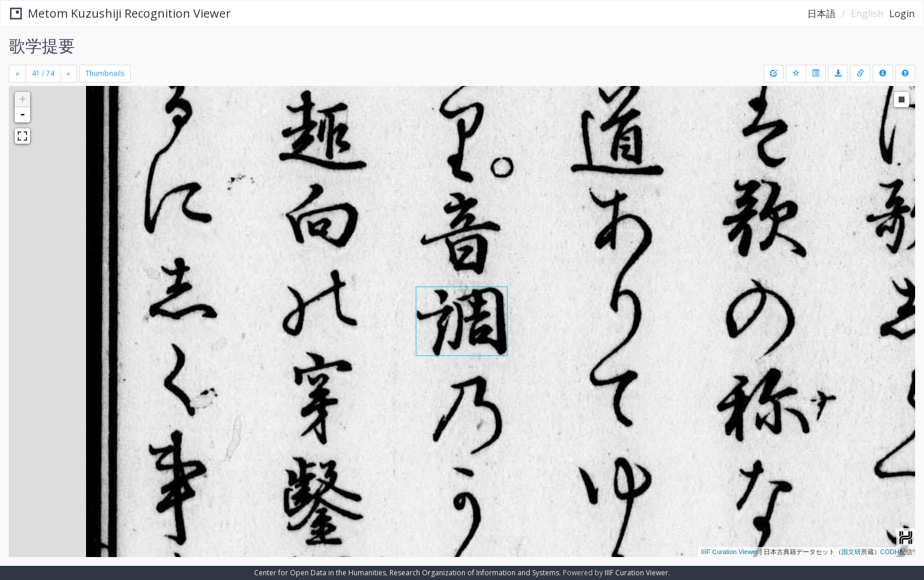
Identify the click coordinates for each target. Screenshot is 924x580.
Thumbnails (105, 73)
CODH (890, 552)
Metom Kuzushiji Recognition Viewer (121, 13)
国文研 (851, 552)
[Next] (68, 74)
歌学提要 (42, 45)
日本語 (821, 14)
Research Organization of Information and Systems (474, 573)
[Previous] (17, 74)
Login (902, 14)
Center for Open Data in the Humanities (320, 573)
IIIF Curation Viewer (730, 552)
